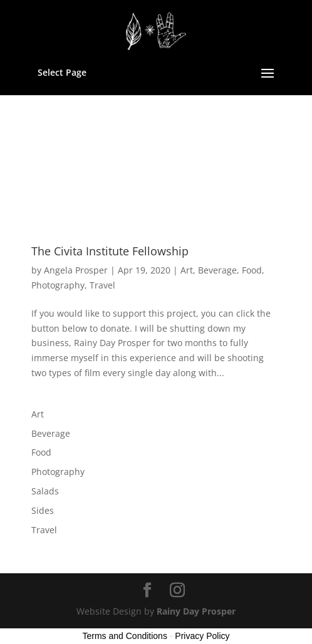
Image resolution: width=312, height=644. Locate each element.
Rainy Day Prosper (196, 611)
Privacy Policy (202, 636)
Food (252, 270)
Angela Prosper (76, 270)
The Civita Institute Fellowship (110, 251)
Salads (45, 491)
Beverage (217, 270)
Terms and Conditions (125, 636)
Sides (43, 510)
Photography (58, 285)
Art (187, 270)
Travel (102, 285)
